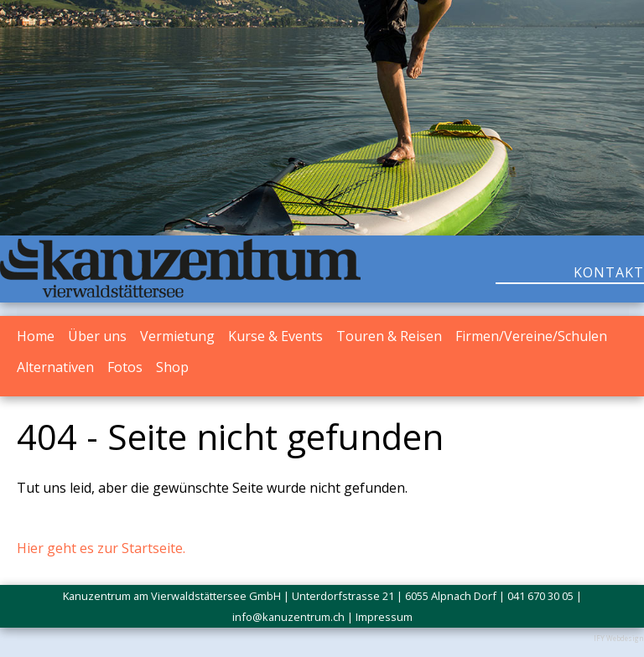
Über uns (97, 336)
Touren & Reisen (389, 336)
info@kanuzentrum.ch (288, 617)
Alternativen (55, 367)
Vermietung (177, 336)
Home (36, 336)
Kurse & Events (275, 336)
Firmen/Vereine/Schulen (531, 336)
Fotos (125, 367)
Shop (172, 367)
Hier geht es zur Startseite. (101, 548)
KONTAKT (609, 272)
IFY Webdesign (619, 638)
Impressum (384, 617)
